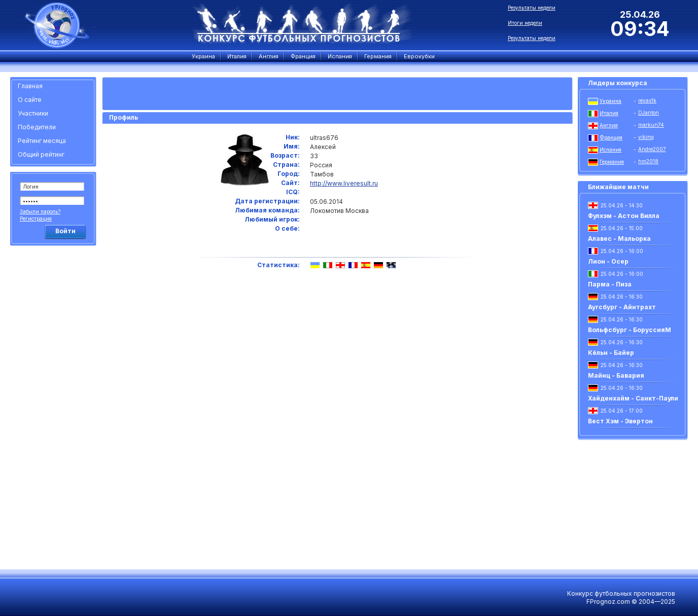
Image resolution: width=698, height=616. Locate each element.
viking (646, 137)
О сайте (30, 100)
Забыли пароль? (40, 211)
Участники (33, 113)
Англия (609, 125)
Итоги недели (525, 23)
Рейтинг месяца (42, 141)
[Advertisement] (55, 403)
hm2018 (648, 161)
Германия (612, 162)
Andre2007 (652, 149)
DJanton (649, 113)
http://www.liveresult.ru (344, 183)
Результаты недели (532, 8)
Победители (37, 127)
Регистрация (36, 219)
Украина (610, 101)
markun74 (651, 125)
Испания (610, 150)
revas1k (647, 100)
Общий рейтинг (41, 154)
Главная (30, 86)
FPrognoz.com (608, 602)
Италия (609, 113)
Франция (611, 137)
